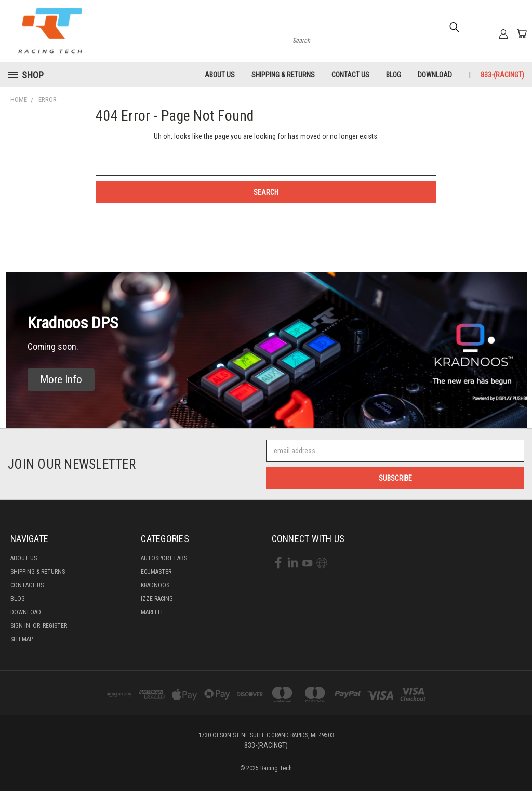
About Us (220, 75)
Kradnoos (155, 585)
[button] (61, 380)
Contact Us (350, 75)
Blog (394, 75)
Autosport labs (164, 558)
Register (55, 626)
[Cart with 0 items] (522, 34)
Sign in (21, 626)
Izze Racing (157, 599)
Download (435, 75)
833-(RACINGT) (502, 75)
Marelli (152, 612)
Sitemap (22, 639)
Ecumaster (156, 572)
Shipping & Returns (283, 75)
